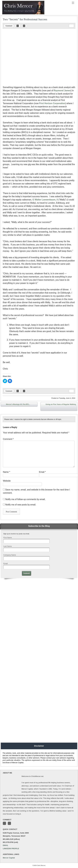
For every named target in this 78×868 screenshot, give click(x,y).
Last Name (8, 546)
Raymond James (62, 90)
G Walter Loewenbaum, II (45, 200)
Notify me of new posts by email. (21, 505)
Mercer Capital (9, 858)
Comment (9, 26)
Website (7, 481)
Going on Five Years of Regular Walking (61, 407)
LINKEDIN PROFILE (11, 849)
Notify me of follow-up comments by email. (25, 499)
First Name (8, 538)
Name (6, 472)
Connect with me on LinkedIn (9, 823)
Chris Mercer (15, 14)
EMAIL (5, 845)
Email (42, 472)
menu (73, 3)
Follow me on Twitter (4, 823)
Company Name (10, 555)
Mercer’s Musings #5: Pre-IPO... (16, 405)
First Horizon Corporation (52, 103)
